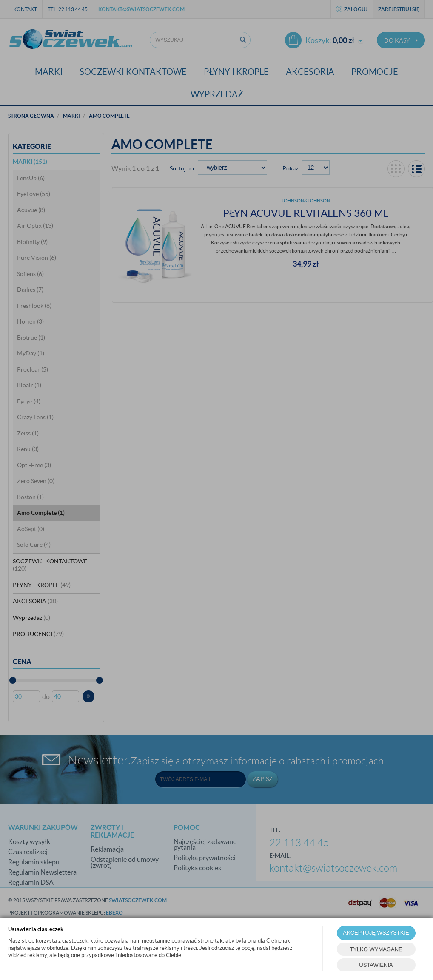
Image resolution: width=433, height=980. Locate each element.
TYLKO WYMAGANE (376, 949)
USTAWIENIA (376, 965)
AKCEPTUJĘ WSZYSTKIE (376, 933)
